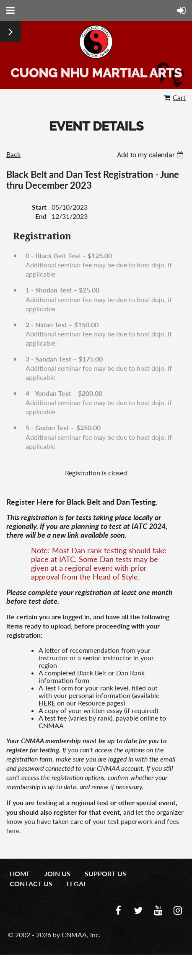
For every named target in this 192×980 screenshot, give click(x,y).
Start (39, 207)
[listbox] (151, 155)
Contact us (31, 884)
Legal (77, 884)
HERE (47, 703)
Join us (57, 874)
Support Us (105, 874)
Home (20, 874)
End (41, 216)
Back (13, 154)
